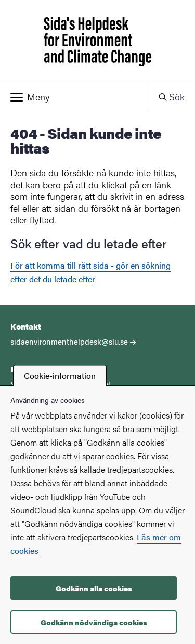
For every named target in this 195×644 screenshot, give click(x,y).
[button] (74, 97)
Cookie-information (60, 376)
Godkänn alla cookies (94, 588)
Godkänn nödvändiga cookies (94, 622)
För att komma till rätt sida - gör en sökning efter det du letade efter (90, 272)
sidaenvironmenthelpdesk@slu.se (69, 341)
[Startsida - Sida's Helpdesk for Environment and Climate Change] (97, 41)
